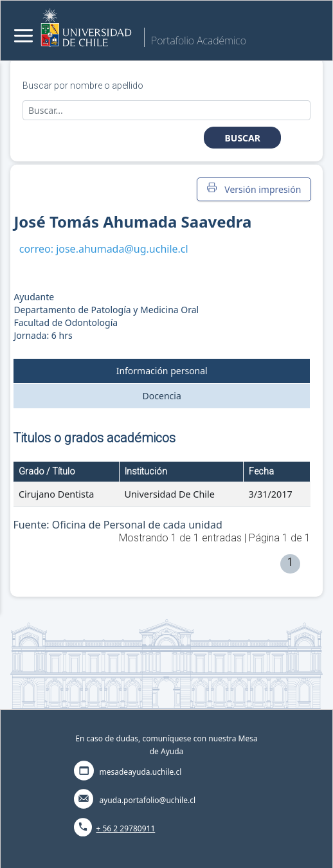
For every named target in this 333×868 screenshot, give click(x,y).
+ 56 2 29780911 (126, 828)
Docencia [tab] (162, 396)
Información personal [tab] (162, 371)
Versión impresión (254, 189)
